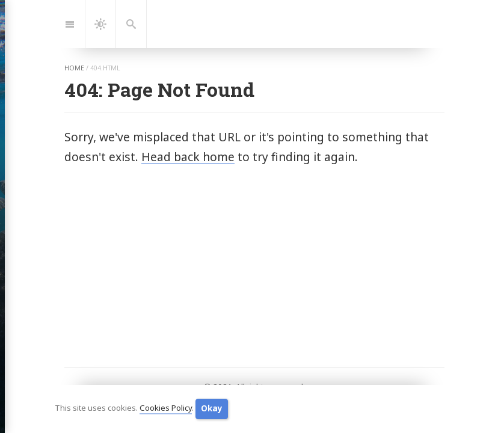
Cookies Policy (166, 408)
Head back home (188, 157)
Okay (212, 408)
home (74, 68)
